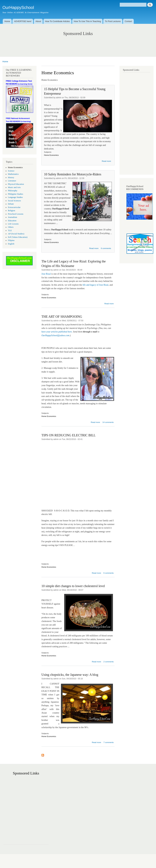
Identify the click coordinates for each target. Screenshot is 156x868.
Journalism (13, 217)
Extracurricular (14, 207)
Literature (12, 181)
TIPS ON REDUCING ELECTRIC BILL (68, 435)
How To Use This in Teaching (87, 21)
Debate (11, 204)
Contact (128, 21)
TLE (10, 230)
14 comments (108, 422)
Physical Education (16, 184)
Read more (106, 161)
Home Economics (15, 167)
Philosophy (13, 191)
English (11, 244)
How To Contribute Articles (57, 21)
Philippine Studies (16, 194)
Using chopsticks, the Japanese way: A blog (70, 675)
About (38, 21)
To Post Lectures (113, 21)
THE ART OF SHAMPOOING (62, 317)
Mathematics (13, 174)
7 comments (109, 742)
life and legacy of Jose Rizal (95, 285)
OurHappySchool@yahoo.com (55, 335)
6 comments (106, 248)
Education (12, 221)
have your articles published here (57, 332)
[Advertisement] (78, 43)
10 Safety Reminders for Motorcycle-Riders (73, 174)
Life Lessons (13, 224)
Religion (12, 211)
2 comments (109, 662)
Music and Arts (14, 187)
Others (11, 227)
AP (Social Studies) (16, 234)
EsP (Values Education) (18, 237)
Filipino (11, 240)
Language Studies (15, 197)
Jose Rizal (46, 274)
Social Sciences (14, 201)
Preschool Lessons (16, 214)
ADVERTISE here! (23, 21)
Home (7, 21)
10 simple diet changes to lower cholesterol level (73, 586)
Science (11, 171)
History (11, 177)
